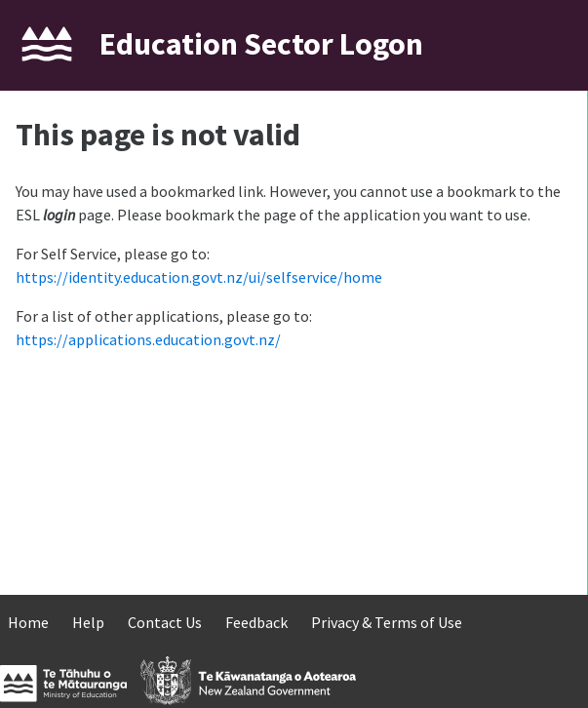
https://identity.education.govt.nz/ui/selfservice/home (199, 277)
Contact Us (165, 622)
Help (88, 622)
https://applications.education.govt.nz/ (148, 339)
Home (28, 622)
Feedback (256, 622)
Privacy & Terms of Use (387, 622)
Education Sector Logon (261, 44)
